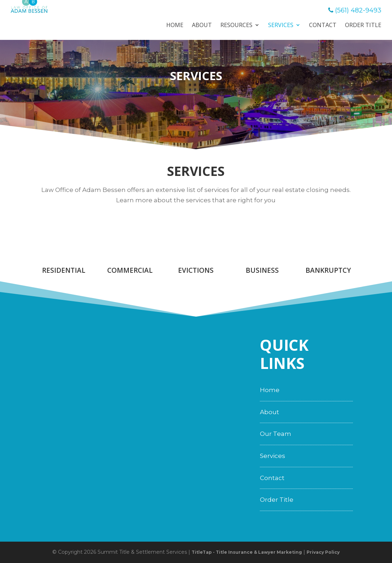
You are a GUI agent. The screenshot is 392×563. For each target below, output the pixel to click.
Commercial (130, 270)
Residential (64, 270)
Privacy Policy (323, 552)
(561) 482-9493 (358, 10)
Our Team (276, 434)
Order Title (363, 26)
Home (175, 26)
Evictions (196, 270)
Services (281, 26)
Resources (236, 26)
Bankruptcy (328, 270)
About (202, 26)
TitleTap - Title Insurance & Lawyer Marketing (247, 552)
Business (262, 270)
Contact (323, 26)
